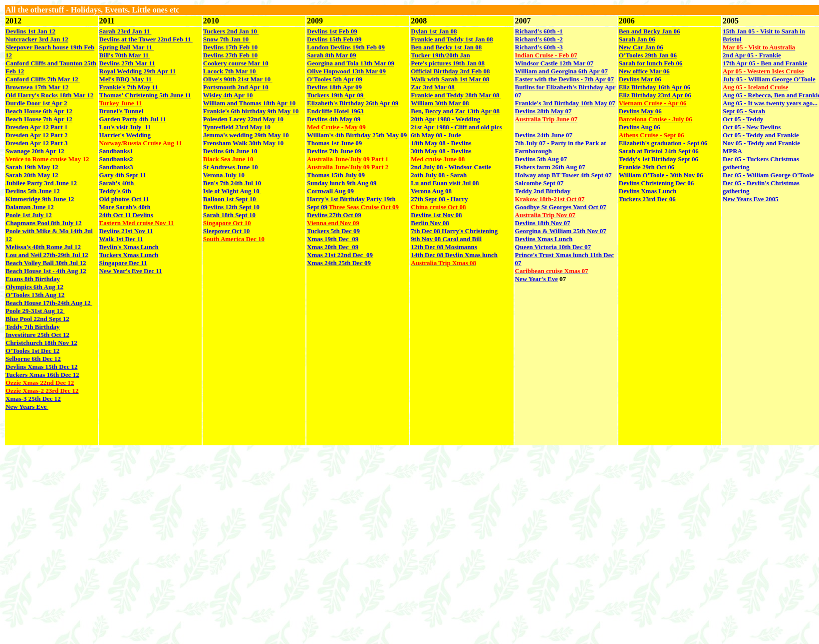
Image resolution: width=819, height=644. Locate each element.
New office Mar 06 (644, 71)
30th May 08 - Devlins (441, 151)
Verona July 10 (224, 175)
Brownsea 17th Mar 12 (37, 87)
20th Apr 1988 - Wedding (445, 119)
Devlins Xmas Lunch (544, 239)
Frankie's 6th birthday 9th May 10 (251, 111)
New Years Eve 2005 (751, 199)
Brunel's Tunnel (122, 111)
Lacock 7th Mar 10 (230, 71)
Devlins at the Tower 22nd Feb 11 (146, 39)
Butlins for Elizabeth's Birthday (559, 87)
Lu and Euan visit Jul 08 (445, 183)
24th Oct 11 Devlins (126, 215)
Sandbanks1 (116, 151)
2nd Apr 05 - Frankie (752, 55)
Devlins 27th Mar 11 (127, 63)
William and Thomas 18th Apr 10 (249, 103)
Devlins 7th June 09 (334, 151)
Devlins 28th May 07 (544, 111)
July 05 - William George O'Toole (769, 79)
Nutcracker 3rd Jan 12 (37, 39)
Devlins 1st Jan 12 (30, 31)
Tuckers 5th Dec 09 (333, 231)
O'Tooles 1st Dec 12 (32, 351)
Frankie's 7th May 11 (130, 87)
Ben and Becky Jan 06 (650, 31)
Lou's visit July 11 (125, 127)
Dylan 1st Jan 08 (434, 31)
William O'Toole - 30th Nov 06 (661, 175)
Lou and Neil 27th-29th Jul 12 (47, 255)
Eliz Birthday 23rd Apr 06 (655, 95)
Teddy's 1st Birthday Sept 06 (659, 159)
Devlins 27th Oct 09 (334, 215)
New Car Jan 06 (641, 47)
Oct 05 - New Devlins (752, 127)
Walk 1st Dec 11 (121, 239)
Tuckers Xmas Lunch (129, 255)
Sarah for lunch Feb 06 (651, 63)
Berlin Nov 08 (430, 223)
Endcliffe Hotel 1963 (335, 111)
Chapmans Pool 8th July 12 (43, 223)
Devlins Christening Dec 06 (657, 183)
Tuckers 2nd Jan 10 (231, 31)
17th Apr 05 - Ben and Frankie (765, 63)
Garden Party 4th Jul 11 (133, 119)
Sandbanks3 (116, 167)
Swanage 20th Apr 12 (35, 151)
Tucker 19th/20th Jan (440, 55)
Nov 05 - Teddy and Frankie (761, 143)
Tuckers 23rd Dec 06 (647, 199)
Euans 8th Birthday (33, 279)
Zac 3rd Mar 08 (433, 87)
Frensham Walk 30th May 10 (243, 143)
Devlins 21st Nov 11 (126, 231)
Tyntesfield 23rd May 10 (237, 127)
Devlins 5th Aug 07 (541, 159)
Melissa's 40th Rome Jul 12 (43, 247)
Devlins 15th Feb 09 (334, 39)
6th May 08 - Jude (436, 135)
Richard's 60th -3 (539, 47)
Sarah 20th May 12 (32, 175)
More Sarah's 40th (125, 207)
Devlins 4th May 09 (334, 119)
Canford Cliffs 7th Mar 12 (43, 79)
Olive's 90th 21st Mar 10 (238, 79)
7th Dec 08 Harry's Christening (454, 231)
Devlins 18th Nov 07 (543, 223)
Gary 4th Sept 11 (123, 175)
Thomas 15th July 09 (336, 175)
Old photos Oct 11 (124, 199)
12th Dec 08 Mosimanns (444, 247)
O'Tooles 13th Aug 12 (35, 295)
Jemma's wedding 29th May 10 (246, 135)
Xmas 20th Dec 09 (333, 247)
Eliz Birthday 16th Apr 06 (655, 87)
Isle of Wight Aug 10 (232, 191)
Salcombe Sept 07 (540, 183)
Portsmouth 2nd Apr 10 (236, 87)
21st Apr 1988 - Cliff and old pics (456, 127)
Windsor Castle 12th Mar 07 (554, 63)
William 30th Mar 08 (440, 103)
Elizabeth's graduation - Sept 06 (663, 143)
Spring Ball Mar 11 (127, 47)
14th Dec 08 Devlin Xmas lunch (454, 255)
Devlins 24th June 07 (544, 135)
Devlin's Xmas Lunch (129, 247)
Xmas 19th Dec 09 (333, 239)
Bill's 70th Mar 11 (125, 55)
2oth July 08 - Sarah (439, 175)
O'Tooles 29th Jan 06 (648, 55)
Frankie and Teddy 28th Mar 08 (456, 95)
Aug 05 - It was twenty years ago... (770, 103)
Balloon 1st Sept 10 (230, 199)
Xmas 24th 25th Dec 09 (339, 263)
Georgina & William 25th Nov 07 (561, 231)
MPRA (732, 151)
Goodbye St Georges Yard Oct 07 (561, 207)
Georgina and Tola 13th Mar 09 (351, 63)
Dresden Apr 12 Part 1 (36, 127)
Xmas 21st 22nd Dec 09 (340, 255)
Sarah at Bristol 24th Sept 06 (659, 151)
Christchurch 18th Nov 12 (41, 343)
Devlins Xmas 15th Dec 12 (41, 367)
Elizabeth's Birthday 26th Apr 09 (353, 103)
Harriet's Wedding (125, 135)
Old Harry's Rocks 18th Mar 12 (49, 95)
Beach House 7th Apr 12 (39, 119)
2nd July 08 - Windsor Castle (451, 167)
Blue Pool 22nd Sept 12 (37, 319)
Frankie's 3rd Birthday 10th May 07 (565, 103)
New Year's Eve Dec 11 (131, 271)
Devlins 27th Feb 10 (230, 55)
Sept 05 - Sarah (744, 111)
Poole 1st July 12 (29, 215)
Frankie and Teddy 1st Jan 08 (452, 39)
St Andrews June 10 (231, 167)
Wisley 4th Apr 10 (228, 95)
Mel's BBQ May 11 (126, 79)
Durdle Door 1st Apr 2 (36, 103)
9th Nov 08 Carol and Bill (446, 239)
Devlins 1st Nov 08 (436, 215)
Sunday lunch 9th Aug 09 (342, 183)
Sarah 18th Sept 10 (229, 215)
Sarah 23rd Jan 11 (126, 31)
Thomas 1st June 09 (334, 143)
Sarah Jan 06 (637, 39)
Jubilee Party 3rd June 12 (41, 183)
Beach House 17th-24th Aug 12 (49, 303)
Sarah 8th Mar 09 (331, 55)
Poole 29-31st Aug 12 (35, 311)
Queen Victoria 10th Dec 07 (553, 247)
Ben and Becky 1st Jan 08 (446, 47)
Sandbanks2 (116, 159)
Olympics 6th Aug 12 (34, 287)
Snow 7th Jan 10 (227, 39)
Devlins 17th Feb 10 (230, 47)
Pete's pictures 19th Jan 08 (448, 63)
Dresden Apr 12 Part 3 (36, 143)
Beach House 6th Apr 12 (39, 111)
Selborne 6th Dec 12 (33, 359)
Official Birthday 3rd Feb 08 (450, 71)
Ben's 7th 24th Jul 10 (232, 183)
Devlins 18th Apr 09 (334, 87)
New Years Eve (27, 407)
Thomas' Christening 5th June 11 (145, 95)
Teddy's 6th (115, 191)
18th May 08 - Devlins (441, 143)
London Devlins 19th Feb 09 (346, 47)
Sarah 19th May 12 (32, 167)
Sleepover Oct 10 (227, 231)
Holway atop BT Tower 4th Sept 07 (563, 175)
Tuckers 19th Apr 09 (336, 95)
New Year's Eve (537, 279)
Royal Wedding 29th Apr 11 (137, 71)
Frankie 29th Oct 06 (647, 167)
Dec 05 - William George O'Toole (768, 175)
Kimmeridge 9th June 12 (40, 199)
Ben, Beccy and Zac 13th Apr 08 (455, 111)
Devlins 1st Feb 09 (332, 31)
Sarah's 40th (118, 183)
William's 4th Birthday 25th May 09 (358, 135)
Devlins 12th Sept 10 (231, 207)
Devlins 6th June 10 (230, 151)
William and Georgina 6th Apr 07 (561, 71)
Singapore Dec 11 (123, 263)
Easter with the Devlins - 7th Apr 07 (565, 79)
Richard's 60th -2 (539, 39)
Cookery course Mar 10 (236, 63)
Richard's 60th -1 (539, 31)
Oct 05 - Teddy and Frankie (761, 135)
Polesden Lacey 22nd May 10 (243, 119)
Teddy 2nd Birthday (543, 191)
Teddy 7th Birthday (33, 327)
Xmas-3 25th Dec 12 (33, 399)
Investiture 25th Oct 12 (37, 335)
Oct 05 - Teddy (743, 119)
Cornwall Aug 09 (330, 191)
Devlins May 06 (640, 111)
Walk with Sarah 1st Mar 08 (450, 79)
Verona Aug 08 (431, 191)
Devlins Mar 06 (640, 79)
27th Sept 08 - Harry (439, 199)
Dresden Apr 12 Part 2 (36, 135)
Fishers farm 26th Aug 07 (550, 167)
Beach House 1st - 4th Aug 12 (46, 271)
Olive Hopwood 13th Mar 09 (346, 71)
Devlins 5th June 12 (33, 191)
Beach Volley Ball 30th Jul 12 (46, 263)
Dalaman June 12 (30, 207)
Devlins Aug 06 (640, 127)
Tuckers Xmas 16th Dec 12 (42, 375)
